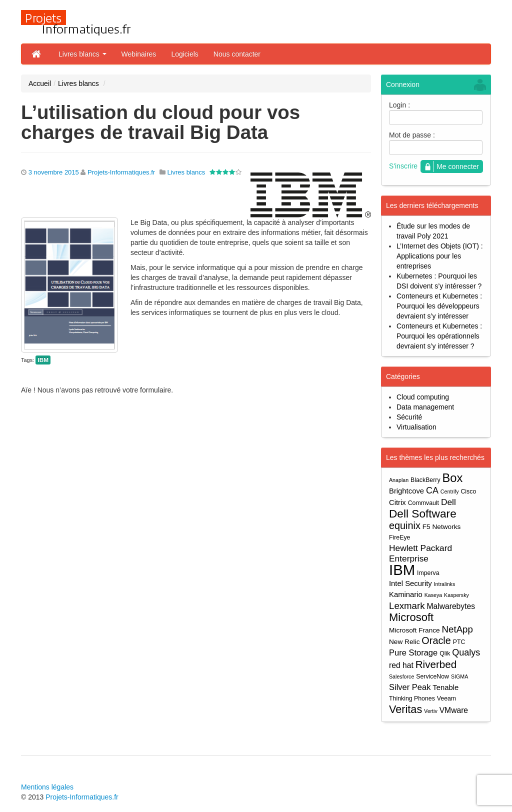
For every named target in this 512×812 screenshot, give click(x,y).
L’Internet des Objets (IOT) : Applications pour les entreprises (440, 256)
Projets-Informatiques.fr (121, 172)
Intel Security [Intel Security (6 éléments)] (410, 583)
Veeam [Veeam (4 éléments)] (446, 698)
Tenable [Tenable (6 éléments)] (445, 687)
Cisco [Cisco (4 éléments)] (468, 491)
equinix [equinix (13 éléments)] (405, 526)
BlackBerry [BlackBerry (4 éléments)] (425, 480)
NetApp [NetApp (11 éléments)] (457, 629)
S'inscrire (403, 166)
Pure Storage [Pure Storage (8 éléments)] (413, 652)
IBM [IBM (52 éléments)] (402, 570)
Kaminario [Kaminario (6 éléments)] (406, 594)
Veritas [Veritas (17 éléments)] (405, 709)
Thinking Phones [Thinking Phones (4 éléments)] (412, 698)
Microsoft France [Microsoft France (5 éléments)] (414, 630)
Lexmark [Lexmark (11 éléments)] (407, 606)
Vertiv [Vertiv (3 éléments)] (431, 711)
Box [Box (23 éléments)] (453, 478)
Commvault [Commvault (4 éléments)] (423, 503)
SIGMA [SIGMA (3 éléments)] (459, 676)
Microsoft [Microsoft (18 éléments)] (411, 617)
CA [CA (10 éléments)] (432, 490)
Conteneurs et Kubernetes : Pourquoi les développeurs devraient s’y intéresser (439, 306)
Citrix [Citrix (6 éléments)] (397, 502)
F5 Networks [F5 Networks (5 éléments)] (442, 527)
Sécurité (409, 417)
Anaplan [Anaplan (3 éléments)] (399, 480)
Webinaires (139, 54)
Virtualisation (416, 427)
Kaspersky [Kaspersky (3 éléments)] (456, 595)
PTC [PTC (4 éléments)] (459, 642)
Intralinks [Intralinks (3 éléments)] (445, 584)
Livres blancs (82, 54)
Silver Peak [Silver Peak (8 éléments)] (410, 687)
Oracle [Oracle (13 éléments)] (436, 641)
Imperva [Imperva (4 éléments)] (428, 573)
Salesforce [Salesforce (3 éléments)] (401, 676)
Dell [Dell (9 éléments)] (448, 502)
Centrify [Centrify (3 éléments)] (450, 491)
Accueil (40, 83)
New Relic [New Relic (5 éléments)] (404, 642)
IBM (43, 360)
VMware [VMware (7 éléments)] (454, 710)
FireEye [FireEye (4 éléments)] (399, 537)
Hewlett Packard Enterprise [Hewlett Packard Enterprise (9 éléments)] (420, 553)
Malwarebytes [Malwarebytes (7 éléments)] (451, 606)
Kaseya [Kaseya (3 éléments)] (433, 595)
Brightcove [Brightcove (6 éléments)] (406, 491)
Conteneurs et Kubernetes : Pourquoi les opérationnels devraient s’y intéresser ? (439, 336)
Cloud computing (423, 397)
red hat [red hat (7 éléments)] (401, 665)
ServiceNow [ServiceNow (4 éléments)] (432, 676)
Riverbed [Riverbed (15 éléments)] (436, 664)
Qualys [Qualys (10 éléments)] (466, 652)
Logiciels (184, 54)
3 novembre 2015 (54, 172)
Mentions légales (47, 787)
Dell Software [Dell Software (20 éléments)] (423, 514)
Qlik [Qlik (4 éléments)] (445, 653)
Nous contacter (237, 54)
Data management (425, 407)
